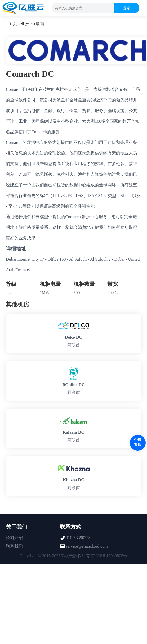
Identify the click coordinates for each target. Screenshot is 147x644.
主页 (13, 24)
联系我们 (14, 546)
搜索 (126, 8)
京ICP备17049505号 (109, 556)
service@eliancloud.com (87, 546)
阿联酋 (38, 24)
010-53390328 (78, 538)
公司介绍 (14, 538)
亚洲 (25, 24)
